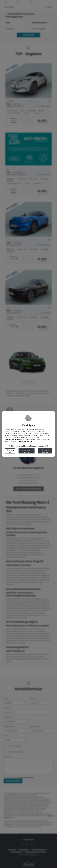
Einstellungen (10, 451)
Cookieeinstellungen (11, 440)
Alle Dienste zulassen (45, 451)
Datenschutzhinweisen (25, 442)
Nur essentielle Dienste (27, 451)
